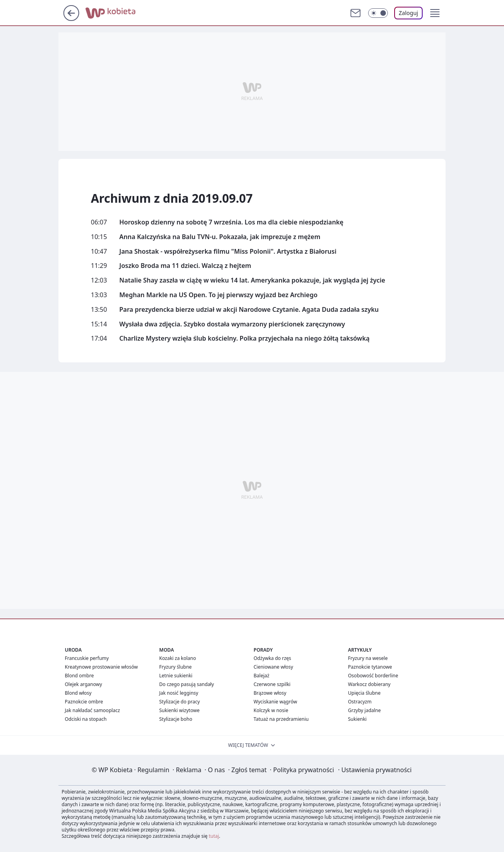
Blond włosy (78, 693)
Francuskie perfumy (87, 658)
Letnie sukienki (176, 676)
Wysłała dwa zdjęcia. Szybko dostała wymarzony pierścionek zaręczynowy (232, 324)
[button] (435, 13)
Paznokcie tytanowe (370, 667)
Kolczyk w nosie (271, 710)
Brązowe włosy (270, 693)
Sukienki (357, 719)
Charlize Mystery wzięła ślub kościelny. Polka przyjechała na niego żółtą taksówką (244, 338)
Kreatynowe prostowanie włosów (101, 667)
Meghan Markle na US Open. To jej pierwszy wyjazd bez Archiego (218, 295)
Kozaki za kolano (178, 658)
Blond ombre (79, 676)
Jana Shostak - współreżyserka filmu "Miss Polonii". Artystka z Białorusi (228, 252)
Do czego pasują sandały (187, 684)
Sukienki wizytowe (179, 710)
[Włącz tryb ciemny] (378, 13)
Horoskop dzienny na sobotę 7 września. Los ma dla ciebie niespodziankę (231, 222)
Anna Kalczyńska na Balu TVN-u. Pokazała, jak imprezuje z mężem (220, 237)
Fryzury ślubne (175, 667)
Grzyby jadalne (364, 710)
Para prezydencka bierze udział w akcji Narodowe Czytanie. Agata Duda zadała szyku (249, 310)
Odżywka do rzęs (272, 658)
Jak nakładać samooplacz (92, 710)
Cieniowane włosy (273, 667)
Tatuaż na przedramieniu (281, 719)
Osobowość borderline (373, 676)
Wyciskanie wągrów (275, 702)
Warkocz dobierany (369, 684)
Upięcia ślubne (364, 693)
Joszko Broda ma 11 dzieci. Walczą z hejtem (185, 266)
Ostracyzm (360, 702)
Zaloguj (409, 13)
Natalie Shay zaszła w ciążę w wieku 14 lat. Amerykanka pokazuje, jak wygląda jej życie (252, 280)
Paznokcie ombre (84, 702)
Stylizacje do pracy (180, 702)
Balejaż (261, 676)
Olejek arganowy (83, 684)
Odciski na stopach (86, 719)
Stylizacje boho (176, 719)
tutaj (214, 836)
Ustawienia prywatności (375, 770)
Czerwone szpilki (272, 684)
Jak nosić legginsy (179, 693)
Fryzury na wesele (368, 658)
